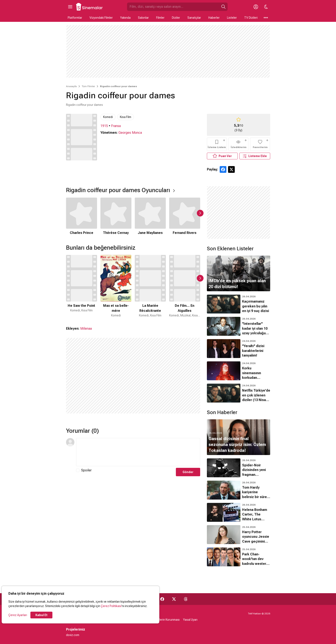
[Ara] (223, 7)
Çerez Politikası (111, 606)
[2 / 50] (116, 286)
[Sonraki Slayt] (200, 213)
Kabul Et (41, 615)
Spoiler (86, 470)
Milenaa (86, 329)
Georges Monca (130, 133)
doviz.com (73, 635)
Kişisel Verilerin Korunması (162, 620)
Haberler (214, 18)
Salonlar (143, 18)
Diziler (176, 18)
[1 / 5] (82, 216)
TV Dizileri (251, 18)
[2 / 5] (116, 216)
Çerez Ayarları (18, 615)
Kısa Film (126, 117)
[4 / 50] (185, 286)
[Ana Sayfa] (90, 7)
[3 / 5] (150, 216)
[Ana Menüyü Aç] (70, 7)
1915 (104, 126)
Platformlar (75, 18)
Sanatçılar (194, 18)
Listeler (232, 18)
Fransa (116, 126)
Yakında (125, 18)
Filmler (160, 18)
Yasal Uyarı (190, 620)
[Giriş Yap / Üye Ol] (256, 7)
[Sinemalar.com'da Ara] (173, 7)
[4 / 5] (185, 216)
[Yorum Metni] (138, 452)
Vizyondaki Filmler (101, 18)
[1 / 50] (82, 286)
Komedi (108, 117)
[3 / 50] (150, 286)
